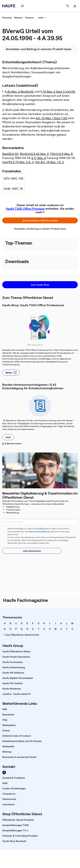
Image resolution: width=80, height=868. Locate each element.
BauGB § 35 (10, 154)
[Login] (75, 6)
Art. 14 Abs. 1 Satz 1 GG (52, 118)
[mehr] (42, 18)
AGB (41, 529)
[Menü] (22, 6)
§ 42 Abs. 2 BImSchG (19, 92)
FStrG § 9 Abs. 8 (61, 154)
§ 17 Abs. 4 (39, 158)
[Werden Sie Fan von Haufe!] (4, 772)
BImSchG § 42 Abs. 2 (34, 154)
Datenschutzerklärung (39, 532)
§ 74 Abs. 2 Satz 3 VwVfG (58, 92)
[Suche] (68, 6)
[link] (7, 18)
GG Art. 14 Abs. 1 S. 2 (50, 162)
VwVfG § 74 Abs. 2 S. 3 (18, 162)
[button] (40, 220)
